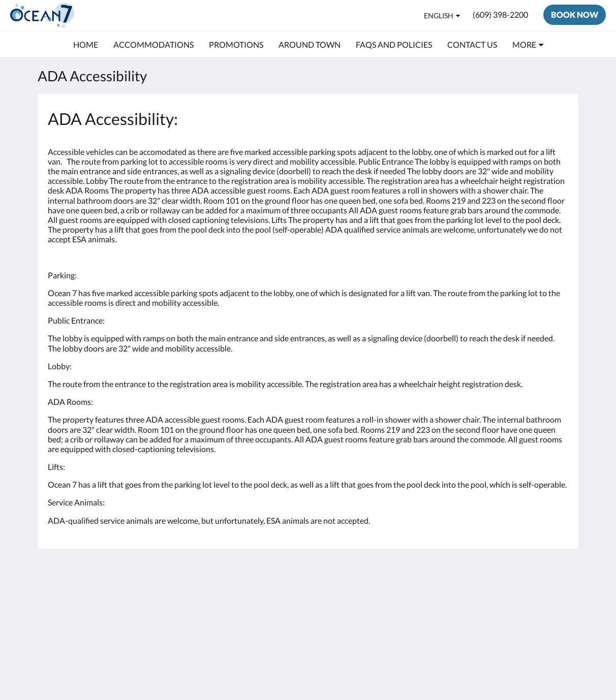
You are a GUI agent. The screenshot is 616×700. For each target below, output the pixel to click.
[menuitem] (86, 45)
